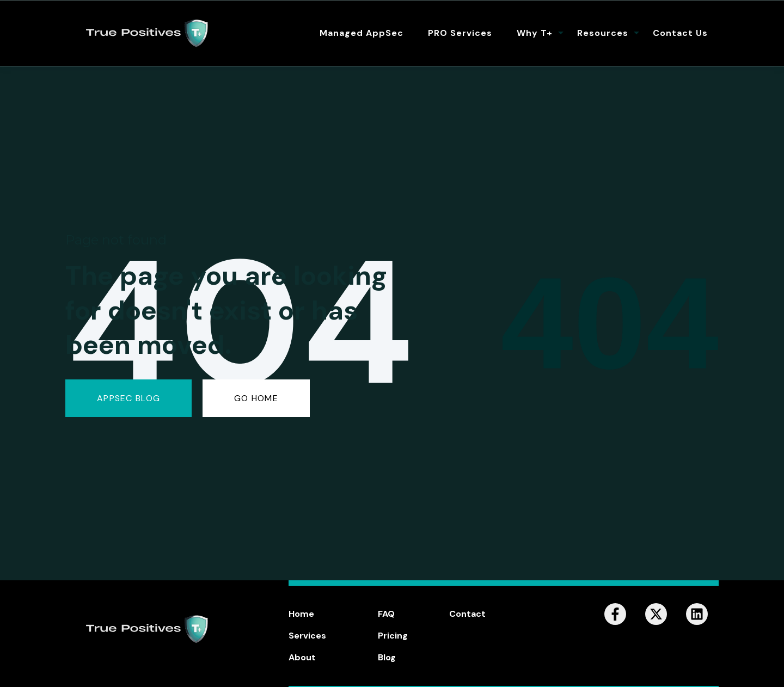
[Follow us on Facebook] (615, 614)
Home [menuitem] (301, 614)
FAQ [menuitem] (386, 614)
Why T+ (535, 33)
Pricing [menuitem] (393, 636)
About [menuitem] (302, 657)
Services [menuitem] (307, 636)
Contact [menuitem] (467, 614)
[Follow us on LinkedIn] (697, 614)
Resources (603, 33)
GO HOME (256, 398)
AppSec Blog (128, 398)
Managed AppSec (362, 33)
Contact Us (680, 33)
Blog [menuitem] (387, 657)
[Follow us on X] (656, 614)
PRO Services (460, 33)
